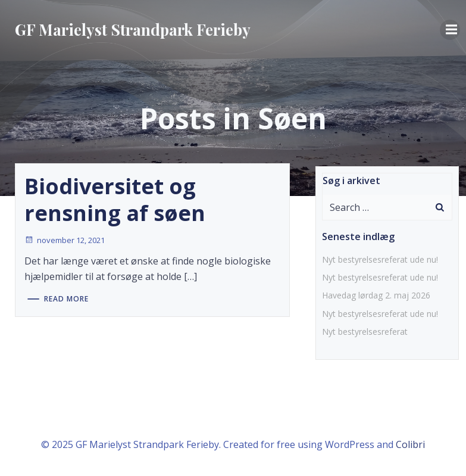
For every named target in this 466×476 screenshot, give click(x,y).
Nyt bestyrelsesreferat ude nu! (380, 259)
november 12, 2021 (65, 240)
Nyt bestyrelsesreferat (365, 332)
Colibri (410, 444)
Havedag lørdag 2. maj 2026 (376, 295)
